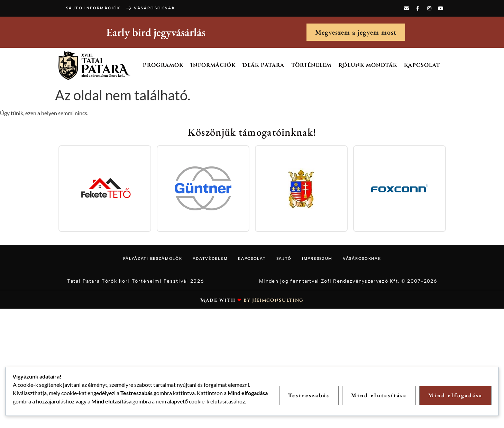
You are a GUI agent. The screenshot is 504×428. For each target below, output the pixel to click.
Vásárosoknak (362, 259)
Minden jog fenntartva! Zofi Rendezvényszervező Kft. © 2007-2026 (348, 281)
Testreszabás (309, 395)
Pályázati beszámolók (153, 259)
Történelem (311, 65)
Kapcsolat (422, 65)
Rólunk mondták (368, 65)
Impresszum (317, 259)
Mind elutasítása (379, 395)
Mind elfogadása (455, 395)
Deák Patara (263, 65)
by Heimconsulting (273, 300)
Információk (213, 65)
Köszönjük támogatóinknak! (252, 132)
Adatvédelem (210, 259)
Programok (163, 65)
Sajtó (284, 259)
